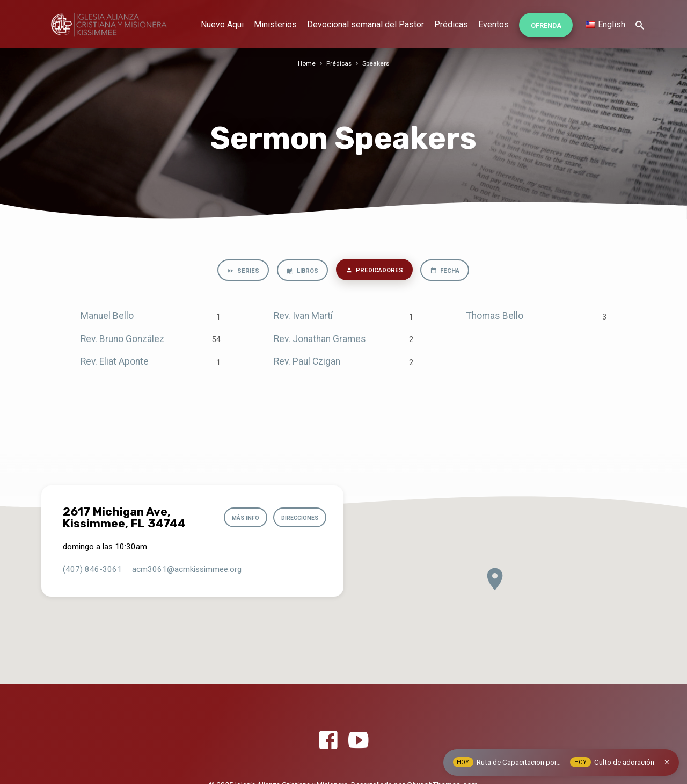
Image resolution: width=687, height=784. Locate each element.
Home (306, 63)
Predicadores (374, 271)
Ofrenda (546, 26)
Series (238, 272)
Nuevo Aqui (222, 24)
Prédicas (451, 24)
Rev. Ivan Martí (303, 317)
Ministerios (275, 24)
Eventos (494, 24)
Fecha (449, 272)
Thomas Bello (495, 317)
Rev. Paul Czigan (307, 363)
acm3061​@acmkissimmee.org (187, 569)
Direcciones (297, 518)
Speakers (377, 63)
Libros (299, 272)
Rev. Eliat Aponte (115, 363)
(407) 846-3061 (92, 569)
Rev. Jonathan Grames (320, 340)
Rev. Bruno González (122, 340)
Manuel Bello (107, 317)
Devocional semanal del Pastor (366, 24)
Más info (238, 518)
